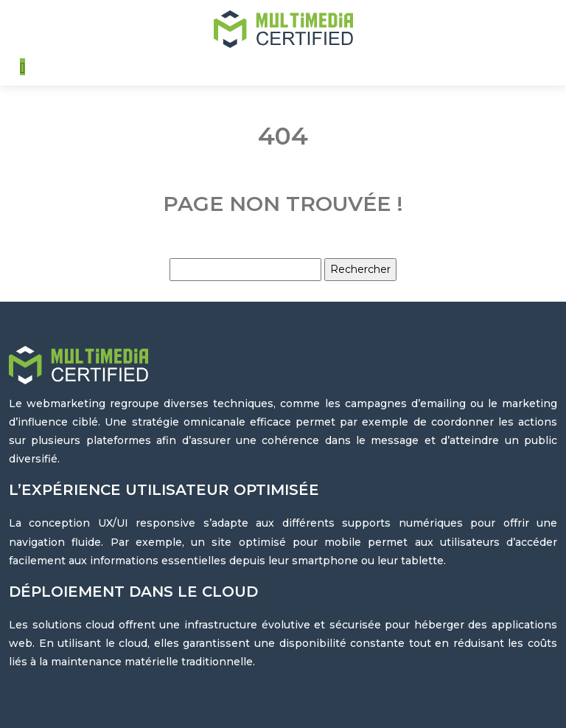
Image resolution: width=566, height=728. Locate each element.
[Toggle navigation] (22, 67)
